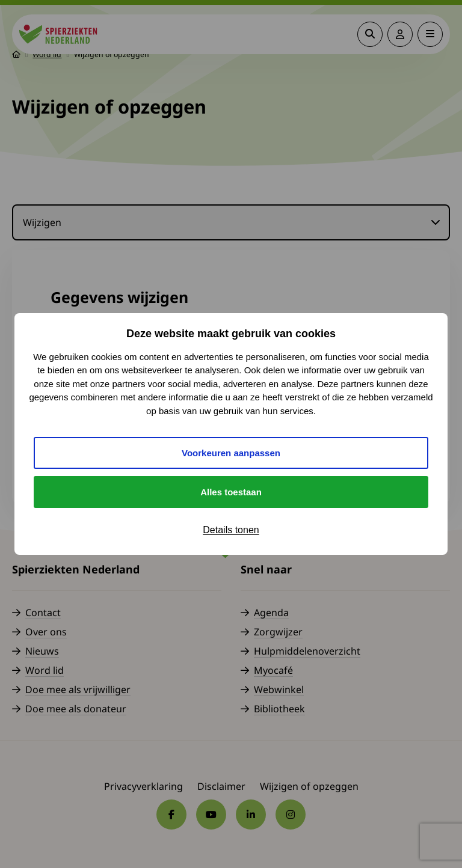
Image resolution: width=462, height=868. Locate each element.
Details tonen (231, 530)
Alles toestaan (231, 492)
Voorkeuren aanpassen (231, 453)
